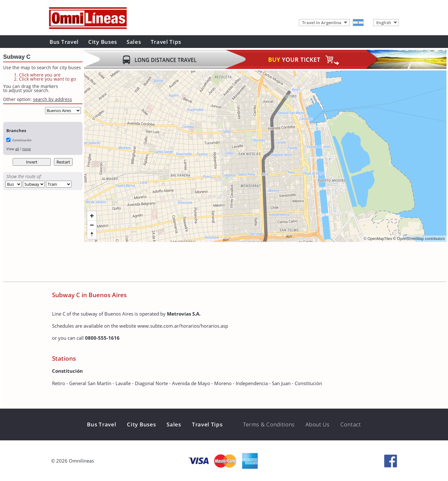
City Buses (103, 42)
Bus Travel (64, 42)
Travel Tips (166, 42)
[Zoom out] (92, 225)
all (17, 149)
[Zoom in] (92, 216)
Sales (134, 42)
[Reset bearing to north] (92, 234)
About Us (318, 424)
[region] (265, 156)
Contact (351, 424)
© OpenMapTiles (378, 239)
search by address (53, 99)
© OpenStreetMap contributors (419, 239)
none (26, 149)
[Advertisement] (200, 263)
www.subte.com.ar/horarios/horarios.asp (183, 326)
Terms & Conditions (269, 424)
